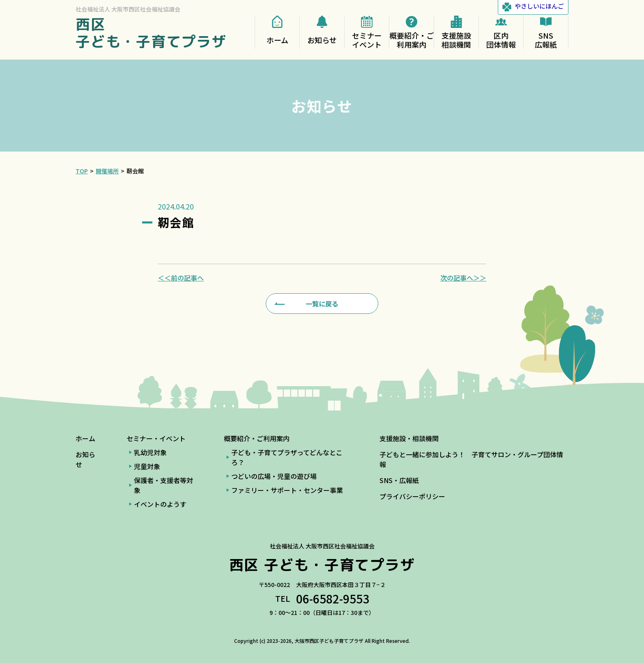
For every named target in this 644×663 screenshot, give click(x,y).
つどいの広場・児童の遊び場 (274, 476)
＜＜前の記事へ (181, 278)
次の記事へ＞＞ (463, 278)
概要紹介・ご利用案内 (257, 438)
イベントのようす (160, 504)
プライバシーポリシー (412, 496)
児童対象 (147, 466)
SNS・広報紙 (399, 480)
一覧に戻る (322, 304)
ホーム (85, 438)
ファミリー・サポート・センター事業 (287, 490)
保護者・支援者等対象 (163, 485)
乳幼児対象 (150, 452)
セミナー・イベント (156, 438)
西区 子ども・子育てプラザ (151, 33)
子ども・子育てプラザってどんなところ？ (287, 457)
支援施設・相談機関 (409, 438)
